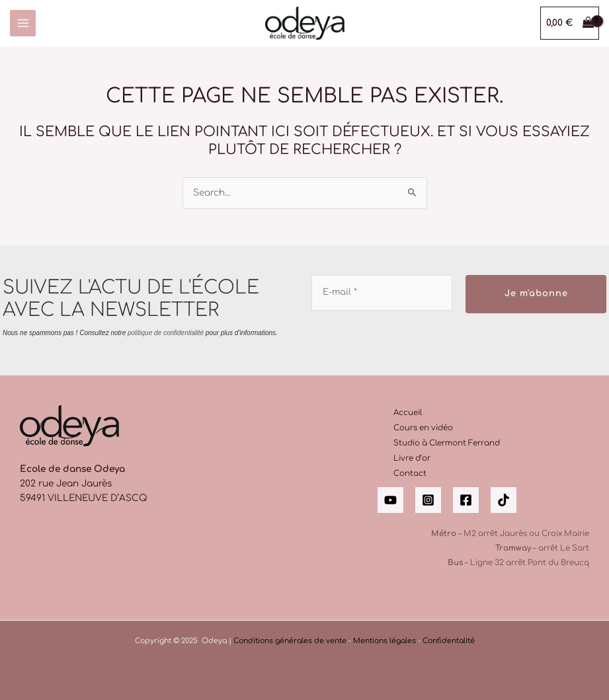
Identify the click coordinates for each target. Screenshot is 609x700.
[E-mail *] (382, 293)
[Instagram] (428, 500)
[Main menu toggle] (23, 23)
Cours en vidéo (423, 428)
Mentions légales (385, 641)
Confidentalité (449, 641)
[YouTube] (390, 500)
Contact (410, 474)
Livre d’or (412, 458)
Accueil (408, 413)
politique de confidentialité (166, 332)
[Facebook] (466, 500)
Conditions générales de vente (290, 641)
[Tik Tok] (504, 500)
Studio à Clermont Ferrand (447, 443)
